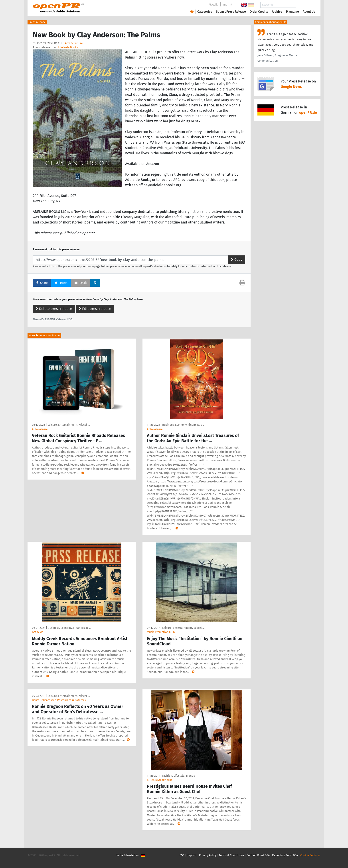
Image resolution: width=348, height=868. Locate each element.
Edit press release (95, 309)
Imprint (227, 5)
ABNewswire (40, 429)
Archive (277, 12)
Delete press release (54, 309)
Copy (237, 260)
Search (305, 5)
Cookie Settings (310, 855)
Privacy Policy (208, 855)
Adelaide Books (68, 47)
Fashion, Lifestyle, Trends (179, 776)
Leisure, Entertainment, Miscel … (69, 425)
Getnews (38, 632)
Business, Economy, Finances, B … (184, 425)
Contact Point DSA (258, 855)
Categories (205, 12)
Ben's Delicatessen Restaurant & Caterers (59, 700)
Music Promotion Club (161, 632)
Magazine (293, 12)
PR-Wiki (214, 5)
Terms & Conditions (231, 855)
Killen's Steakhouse (160, 780)
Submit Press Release (231, 12)
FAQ (182, 855)
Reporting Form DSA (285, 855)
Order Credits (259, 12)
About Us (309, 12)
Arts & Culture (74, 43)
